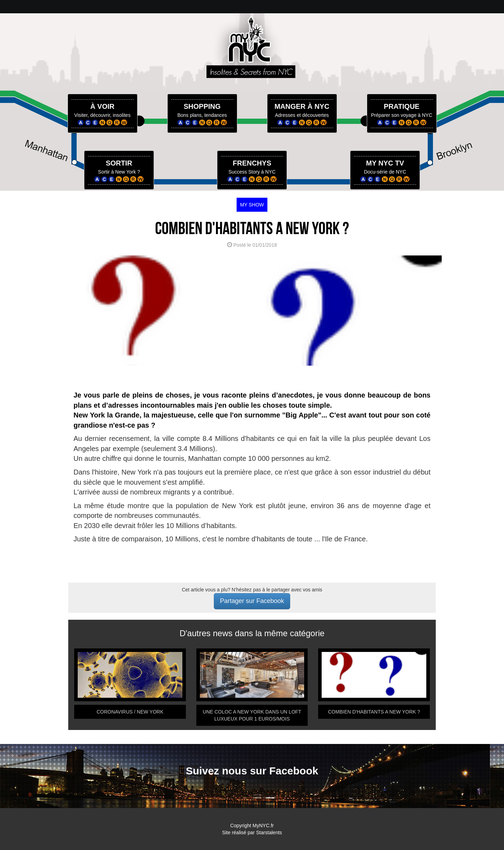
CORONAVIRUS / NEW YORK (130, 712)
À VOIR (102, 106)
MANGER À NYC (302, 106)
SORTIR (119, 163)
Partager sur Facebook (252, 601)
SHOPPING (202, 106)
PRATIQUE (402, 106)
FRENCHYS (252, 163)
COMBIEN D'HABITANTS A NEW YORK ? (374, 712)
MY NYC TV (385, 163)
